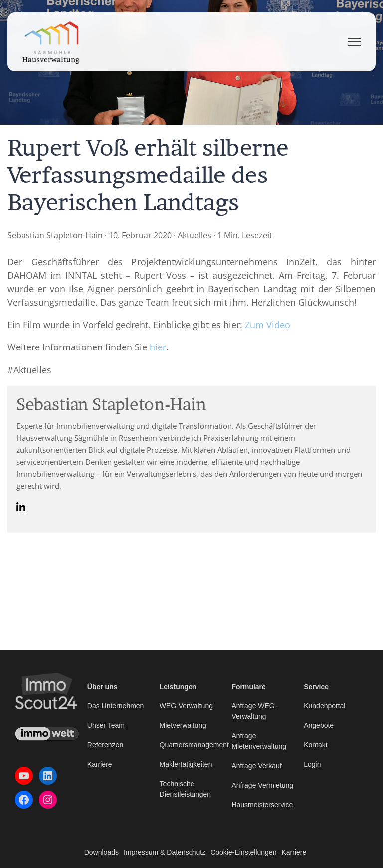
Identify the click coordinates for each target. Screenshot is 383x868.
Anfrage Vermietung (262, 785)
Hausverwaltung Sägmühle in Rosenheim (87, 438)
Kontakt (315, 745)
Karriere (100, 764)
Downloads (101, 852)
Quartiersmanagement (194, 745)
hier (158, 347)
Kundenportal (324, 706)
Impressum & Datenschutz (165, 852)
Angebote (319, 725)
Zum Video (268, 325)
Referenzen (105, 745)
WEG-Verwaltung (186, 706)
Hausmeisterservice (262, 805)
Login (312, 764)
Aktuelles (194, 235)
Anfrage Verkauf (256, 766)
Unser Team (106, 725)
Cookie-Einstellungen (243, 852)
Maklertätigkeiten (186, 764)
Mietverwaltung (183, 725)
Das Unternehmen (116, 706)
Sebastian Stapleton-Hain (55, 235)
